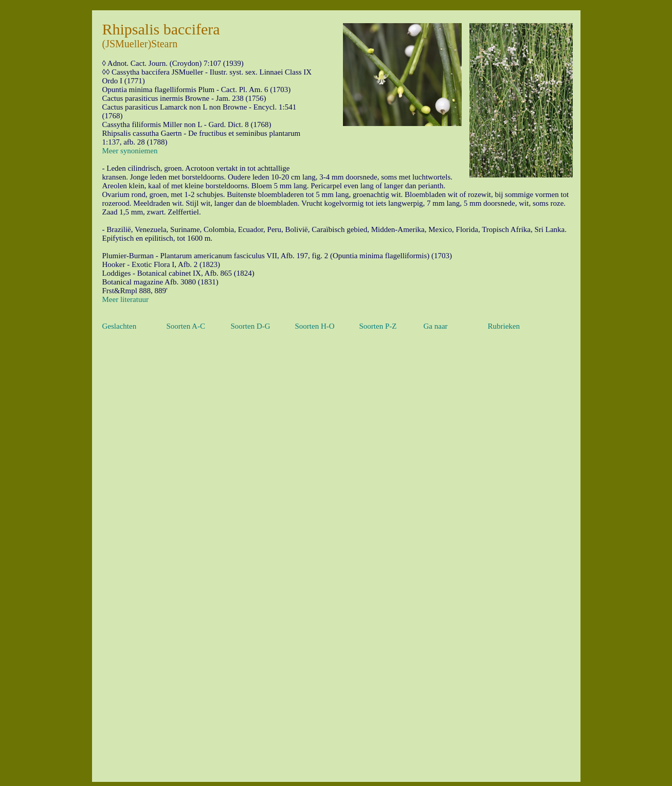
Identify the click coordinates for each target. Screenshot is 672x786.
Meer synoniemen (130, 151)
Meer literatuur (125, 299)
